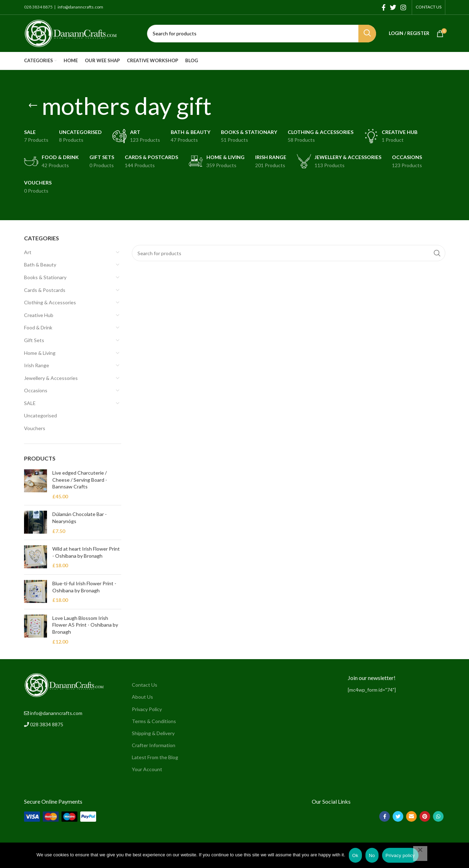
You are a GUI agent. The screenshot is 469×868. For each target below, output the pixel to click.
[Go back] (33, 106)
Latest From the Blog (155, 757)
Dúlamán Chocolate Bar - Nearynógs (80, 518)
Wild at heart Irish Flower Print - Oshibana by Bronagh (86, 552)
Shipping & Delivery (153, 733)
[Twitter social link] (393, 7)
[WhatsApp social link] (438, 816)
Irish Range (37, 365)
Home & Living (40, 353)
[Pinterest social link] (425, 816)
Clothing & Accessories (50, 302)
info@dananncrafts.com (80, 7)
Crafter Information (154, 745)
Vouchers (35, 428)
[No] (420, 854)
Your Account (147, 769)
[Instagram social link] (403, 7)
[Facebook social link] (384, 7)
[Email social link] (411, 816)
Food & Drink (38, 327)
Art (28, 252)
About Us (142, 697)
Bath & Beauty (40, 265)
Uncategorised (40, 415)
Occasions (36, 390)
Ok (355, 855)
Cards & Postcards (45, 290)
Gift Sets (34, 340)
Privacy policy (400, 855)
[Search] (262, 34)
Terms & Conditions (154, 721)
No (372, 855)
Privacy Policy (147, 709)
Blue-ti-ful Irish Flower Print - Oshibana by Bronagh (84, 587)
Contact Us (145, 685)
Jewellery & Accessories (51, 378)
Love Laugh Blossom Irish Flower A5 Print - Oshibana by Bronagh (85, 625)
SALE (30, 403)
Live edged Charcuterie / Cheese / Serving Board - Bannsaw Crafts (80, 480)
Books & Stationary (45, 277)
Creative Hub (39, 315)
